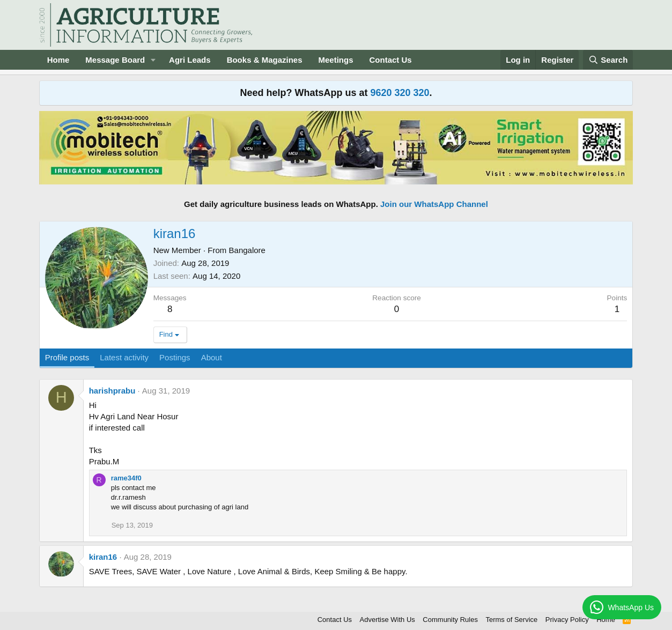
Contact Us (391, 60)
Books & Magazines (265, 60)
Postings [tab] (175, 357)
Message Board (115, 60)
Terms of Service (511, 620)
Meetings (336, 60)
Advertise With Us (387, 620)
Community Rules (450, 620)
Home (58, 60)
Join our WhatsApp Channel (434, 204)
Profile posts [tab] (67, 357)
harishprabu (112, 391)
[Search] (608, 60)
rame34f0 (126, 478)
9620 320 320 (400, 93)
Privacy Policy (567, 620)
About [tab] (212, 357)
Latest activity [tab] (124, 357)
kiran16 (103, 557)
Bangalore (247, 250)
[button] (153, 60)
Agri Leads (190, 60)
